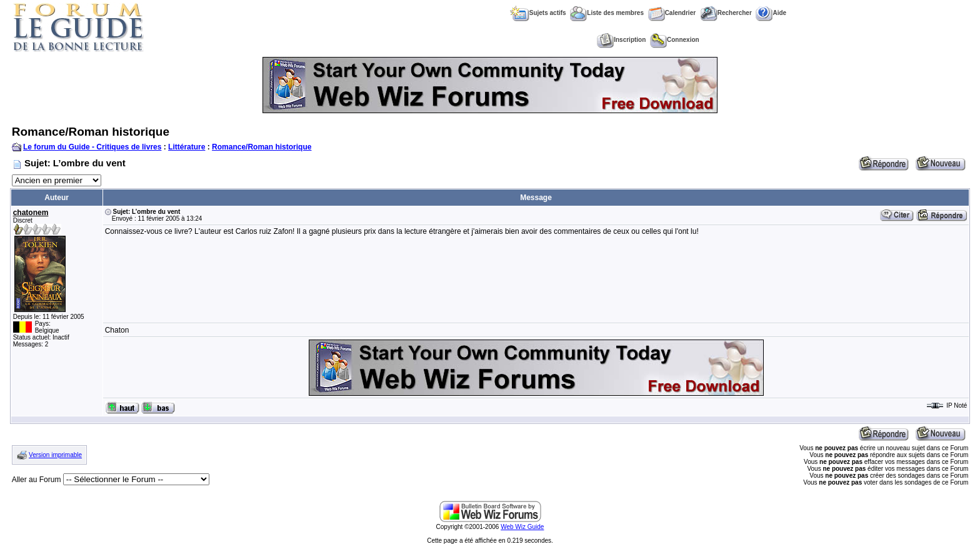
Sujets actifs (538, 13)
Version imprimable (55, 455)
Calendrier (672, 13)
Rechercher (726, 13)
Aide (771, 13)
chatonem (31, 213)
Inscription (621, 40)
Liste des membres (607, 13)
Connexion (675, 40)
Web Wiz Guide (522, 527)
